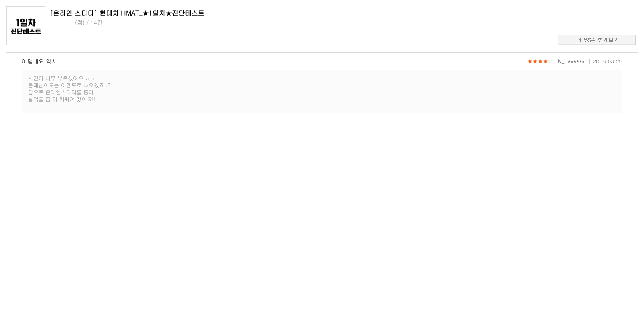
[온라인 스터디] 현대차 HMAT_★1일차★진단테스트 (127, 13)
